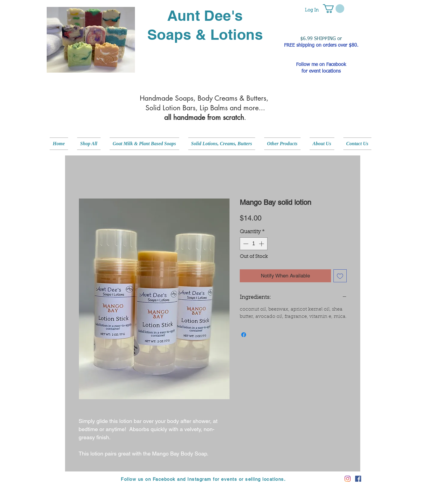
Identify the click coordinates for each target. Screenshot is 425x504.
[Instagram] (348, 479)
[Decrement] (245, 244)
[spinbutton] (253, 244)
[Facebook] (358, 479)
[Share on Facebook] (244, 335)
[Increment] (262, 244)
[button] (334, 9)
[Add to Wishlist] (340, 276)
